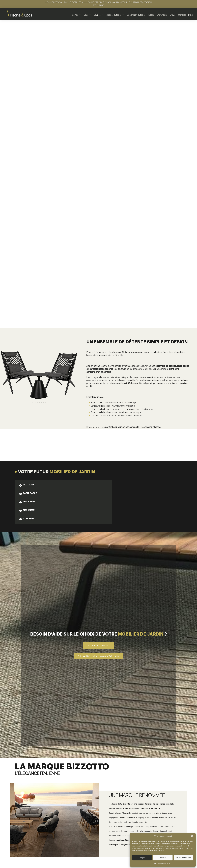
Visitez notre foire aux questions (98, 451)
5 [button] (188, 796)
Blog (190, 15)
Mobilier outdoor (114, 15)
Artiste (151, 15)
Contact (182, 15)
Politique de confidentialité (162, 863)
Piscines (75, 15)
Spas (86, 15)
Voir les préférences (184, 858)
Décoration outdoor (136, 15)
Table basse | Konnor (98, 815)
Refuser (163, 858)
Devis (173, 15)
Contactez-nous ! (98, 440)
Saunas (97, 15)
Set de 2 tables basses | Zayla (39, 817)
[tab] (31, 280)
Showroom (162, 15)
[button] (192, 836)
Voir (39, 824)
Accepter (142, 858)
